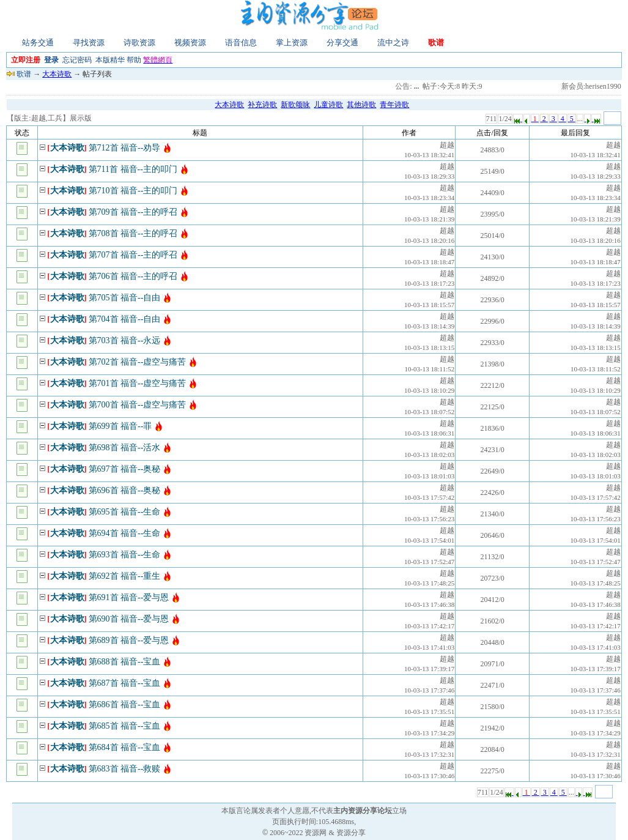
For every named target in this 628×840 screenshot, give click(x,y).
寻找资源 (89, 43)
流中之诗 (393, 43)
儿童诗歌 (328, 105)
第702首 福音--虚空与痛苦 (138, 362)
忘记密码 (77, 60)
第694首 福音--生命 (125, 533)
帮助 (134, 60)
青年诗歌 (394, 105)
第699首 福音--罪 (120, 426)
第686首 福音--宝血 (125, 704)
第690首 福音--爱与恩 (129, 619)
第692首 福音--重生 (125, 576)
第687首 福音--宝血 (125, 683)
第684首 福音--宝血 (125, 747)
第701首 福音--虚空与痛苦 (138, 383)
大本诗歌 (57, 74)
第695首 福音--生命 (125, 512)
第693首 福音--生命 (125, 555)
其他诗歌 (361, 105)
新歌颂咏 (295, 105)
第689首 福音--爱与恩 (129, 640)
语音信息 (241, 43)
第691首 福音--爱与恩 (129, 597)
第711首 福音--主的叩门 (133, 169)
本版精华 (110, 60)
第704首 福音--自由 (125, 319)
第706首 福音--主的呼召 (133, 276)
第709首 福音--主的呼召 (133, 212)
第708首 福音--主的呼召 (133, 233)
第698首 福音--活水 (125, 448)
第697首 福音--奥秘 (125, 469)
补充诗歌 (262, 105)
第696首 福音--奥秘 (125, 490)
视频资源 (190, 43)
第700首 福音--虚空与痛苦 (138, 405)
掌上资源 (292, 43)
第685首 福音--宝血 (125, 726)
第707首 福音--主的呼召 (133, 255)
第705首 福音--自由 (125, 298)
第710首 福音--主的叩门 (133, 191)
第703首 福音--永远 (125, 340)
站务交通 (38, 43)
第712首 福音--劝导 (125, 148)
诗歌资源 (139, 43)
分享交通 (342, 43)
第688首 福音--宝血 (125, 662)
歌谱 (436, 43)
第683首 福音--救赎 (125, 769)
